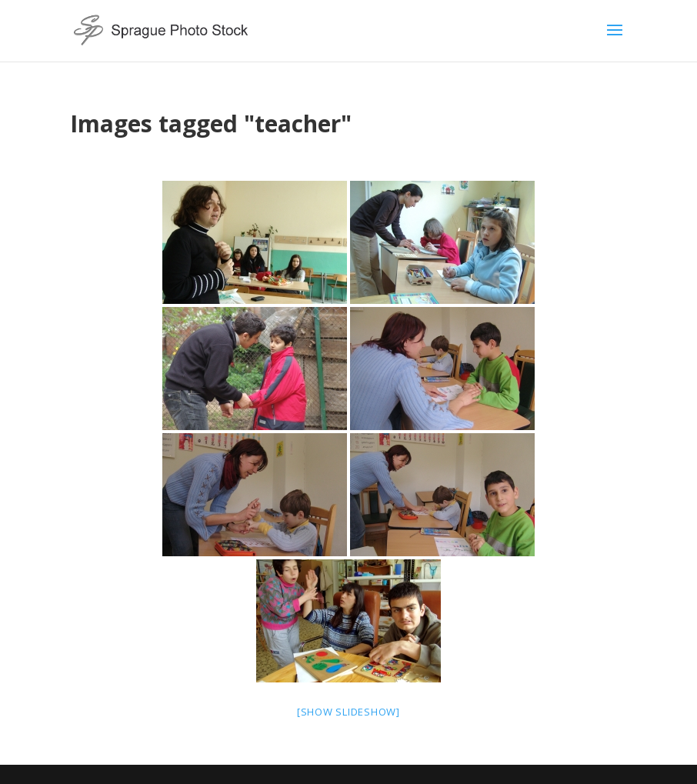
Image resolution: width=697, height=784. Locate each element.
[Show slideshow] (348, 712)
